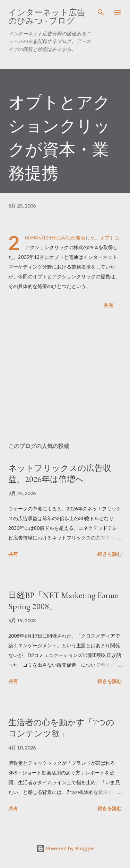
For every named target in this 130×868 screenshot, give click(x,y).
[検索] (101, 12)
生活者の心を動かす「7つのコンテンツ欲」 (61, 728)
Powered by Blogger (65, 848)
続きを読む (110, 554)
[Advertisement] (65, 377)
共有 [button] (109, 305)
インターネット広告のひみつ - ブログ (47, 16)
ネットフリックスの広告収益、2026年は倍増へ (60, 474)
